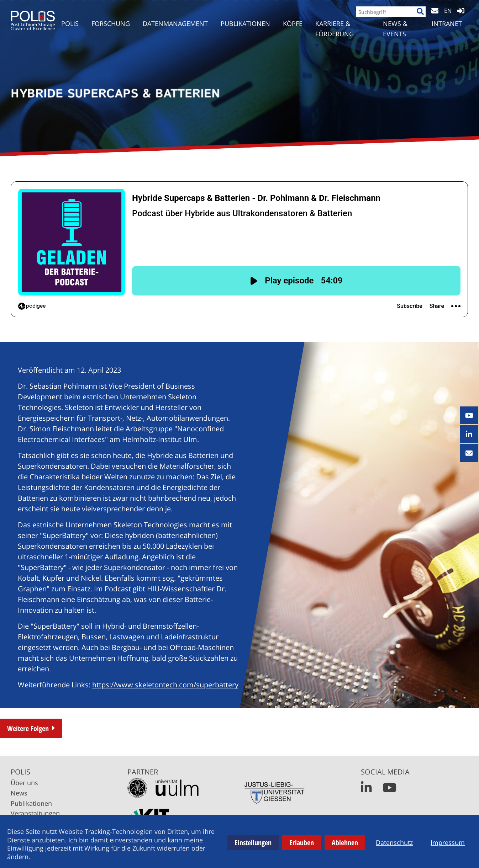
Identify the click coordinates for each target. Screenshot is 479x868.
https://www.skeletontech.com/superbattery (165, 685)
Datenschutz (394, 842)
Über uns (24, 783)
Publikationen (31, 803)
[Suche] (418, 17)
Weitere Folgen (28, 728)
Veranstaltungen (35, 813)
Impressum (448, 842)
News (19, 793)
